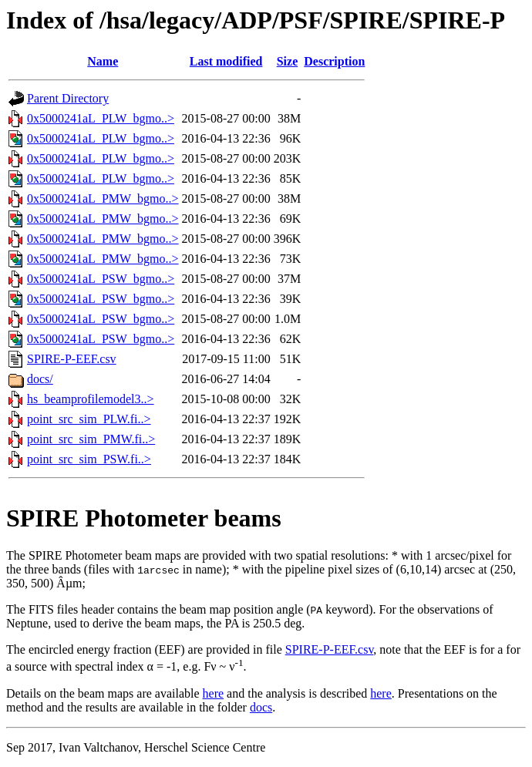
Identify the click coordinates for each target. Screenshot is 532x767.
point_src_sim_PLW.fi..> (89, 419)
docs (261, 707)
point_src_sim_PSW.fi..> (89, 459)
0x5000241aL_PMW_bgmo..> (103, 198)
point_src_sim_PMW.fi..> (91, 439)
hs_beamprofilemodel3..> (91, 399)
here (214, 693)
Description (334, 61)
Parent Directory (68, 98)
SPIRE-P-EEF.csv (72, 359)
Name (103, 61)
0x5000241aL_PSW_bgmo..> (101, 279)
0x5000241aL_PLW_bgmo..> (101, 118)
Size (288, 61)
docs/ (40, 379)
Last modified (226, 61)
